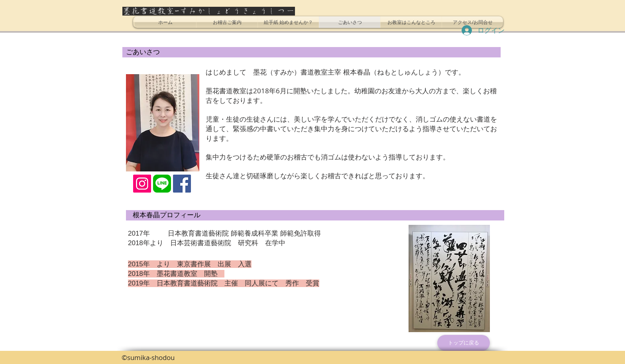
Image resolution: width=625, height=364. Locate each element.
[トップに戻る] (464, 343)
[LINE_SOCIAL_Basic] (162, 184)
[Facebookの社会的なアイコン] (182, 184)
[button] (227, 22)
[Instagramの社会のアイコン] (142, 184)
